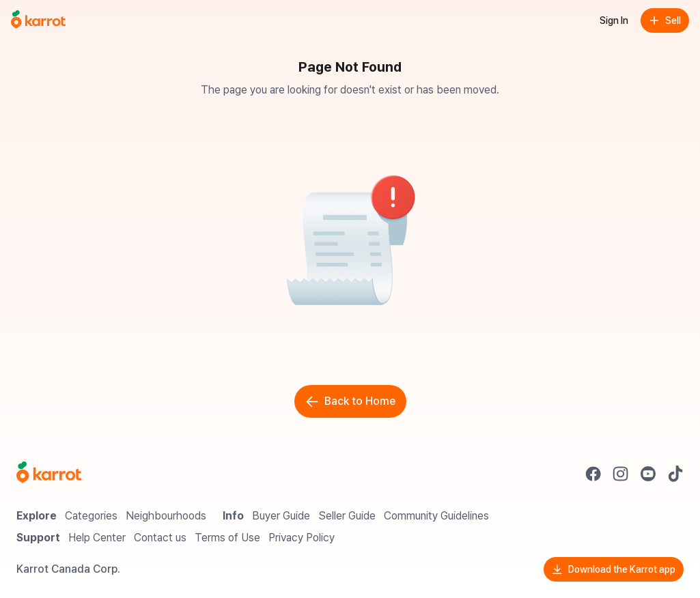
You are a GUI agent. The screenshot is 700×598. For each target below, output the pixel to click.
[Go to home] (38, 20)
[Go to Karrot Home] (49, 474)
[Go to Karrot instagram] (621, 474)
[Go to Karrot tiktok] (675, 474)
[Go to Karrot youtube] (648, 474)
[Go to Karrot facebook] (593, 474)
